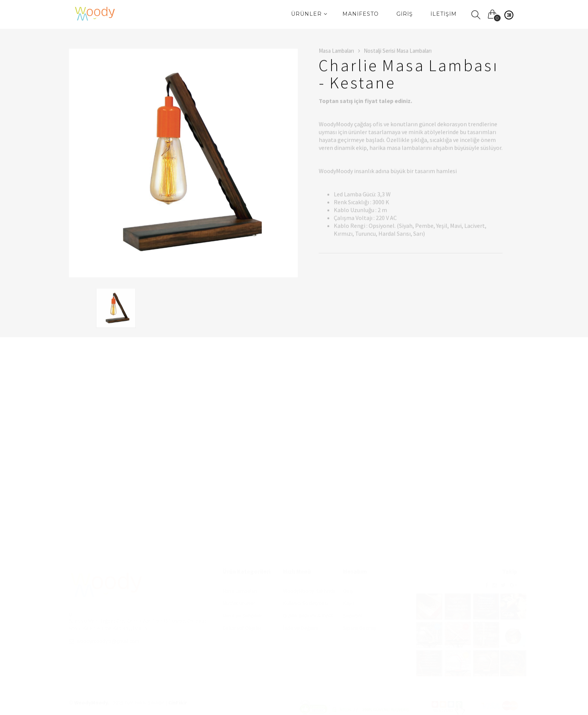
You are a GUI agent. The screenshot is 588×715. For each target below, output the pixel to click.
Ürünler (309, 14)
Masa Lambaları (339, 52)
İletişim (444, 14)
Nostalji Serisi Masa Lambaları (398, 52)
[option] (183, 164)
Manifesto (361, 14)
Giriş (405, 14)
